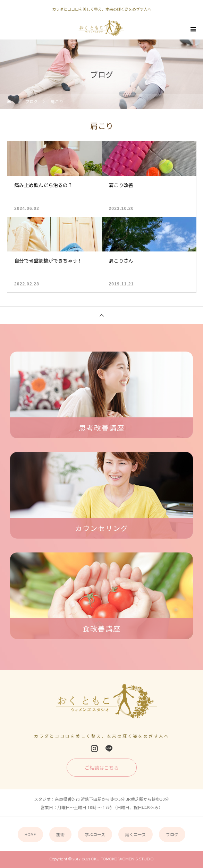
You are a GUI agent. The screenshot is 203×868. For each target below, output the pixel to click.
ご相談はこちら (102, 768)
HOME (30, 834)
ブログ (172, 834)
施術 (60, 834)
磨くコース (136, 834)
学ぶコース (95, 834)
